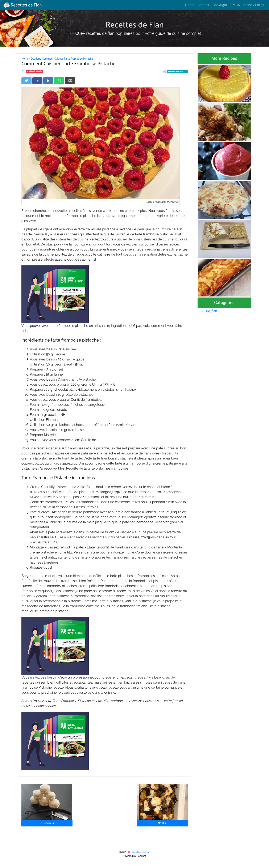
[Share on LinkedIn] (48, 81)
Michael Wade (34, 71)
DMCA (235, 5)
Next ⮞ (162, 823)
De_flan (35, 59)
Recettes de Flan (23, 5)
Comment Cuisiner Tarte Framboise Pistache (67, 59)
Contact (203, 5)
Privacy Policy (254, 5)
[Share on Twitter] (26, 81)
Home (190, 5)
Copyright (220, 5)
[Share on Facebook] (37, 81)
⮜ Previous (47, 823)
